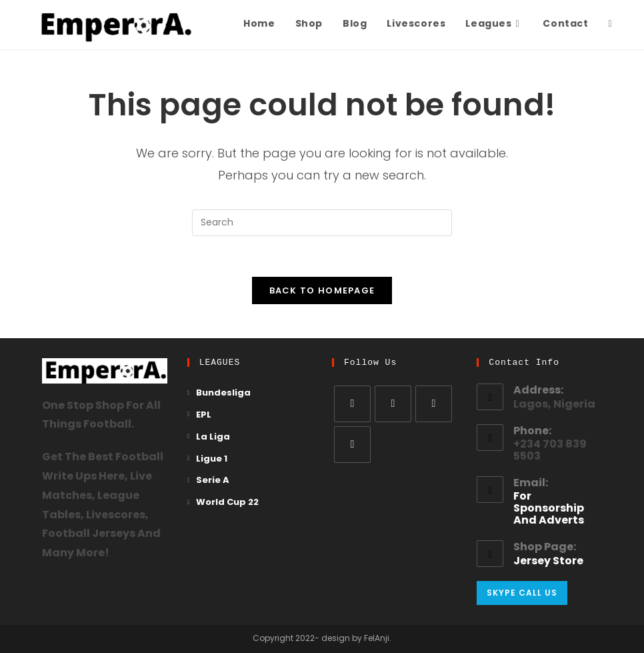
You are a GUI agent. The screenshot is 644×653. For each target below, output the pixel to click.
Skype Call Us (522, 593)
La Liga (213, 437)
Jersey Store (548, 562)
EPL (204, 415)
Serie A (213, 481)
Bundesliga (223, 393)
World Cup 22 (227, 503)
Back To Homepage (322, 290)
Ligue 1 (212, 459)
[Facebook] (393, 404)
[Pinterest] (352, 445)
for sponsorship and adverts (549, 509)
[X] (352, 404)
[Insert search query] (322, 223)
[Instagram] (434, 404)
